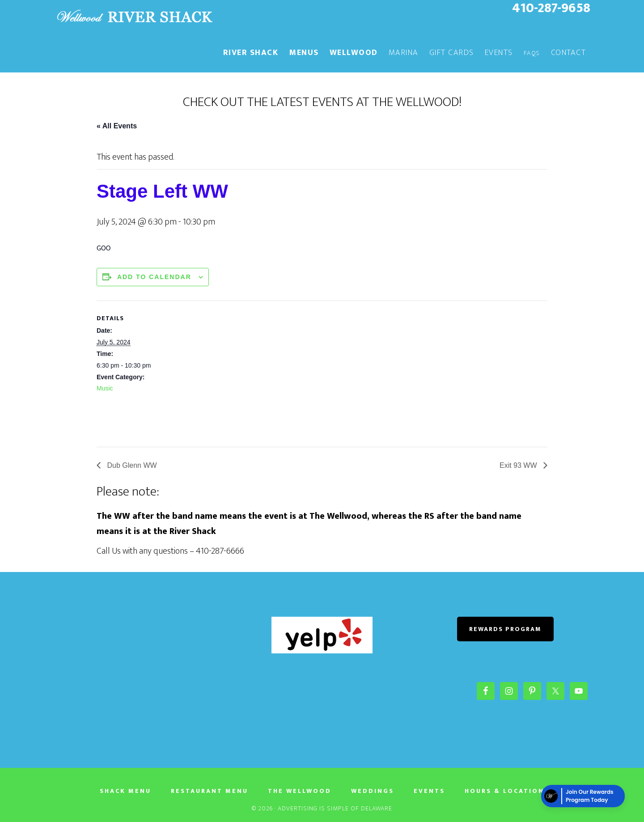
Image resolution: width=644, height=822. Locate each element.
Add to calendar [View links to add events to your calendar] (154, 277)
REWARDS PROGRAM (505, 629)
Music (105, 388)
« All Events (117, 126)
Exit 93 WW (519, 465)
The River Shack (134, 17)
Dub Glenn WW (131, 465)
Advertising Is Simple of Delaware (335, 808)
